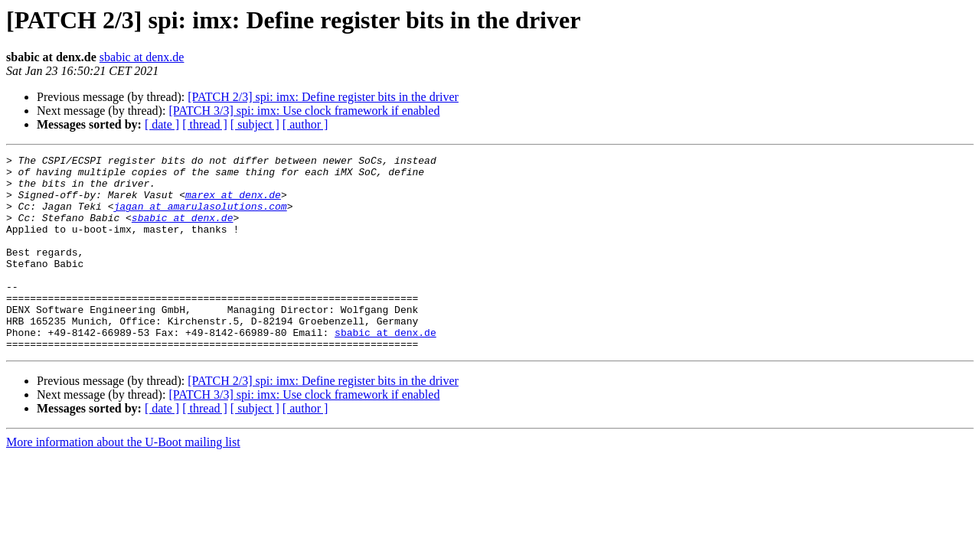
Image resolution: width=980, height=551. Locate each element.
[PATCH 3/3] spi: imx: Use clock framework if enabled (304, 111)
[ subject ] (255, 124)
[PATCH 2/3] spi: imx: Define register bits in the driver (323, 97)
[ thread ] (205, 124)
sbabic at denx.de (142, 57)
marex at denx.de (233, 204)
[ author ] (305, 124)
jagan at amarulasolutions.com (200, 217)
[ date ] (162, 124)
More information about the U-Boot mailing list (123, 481)
